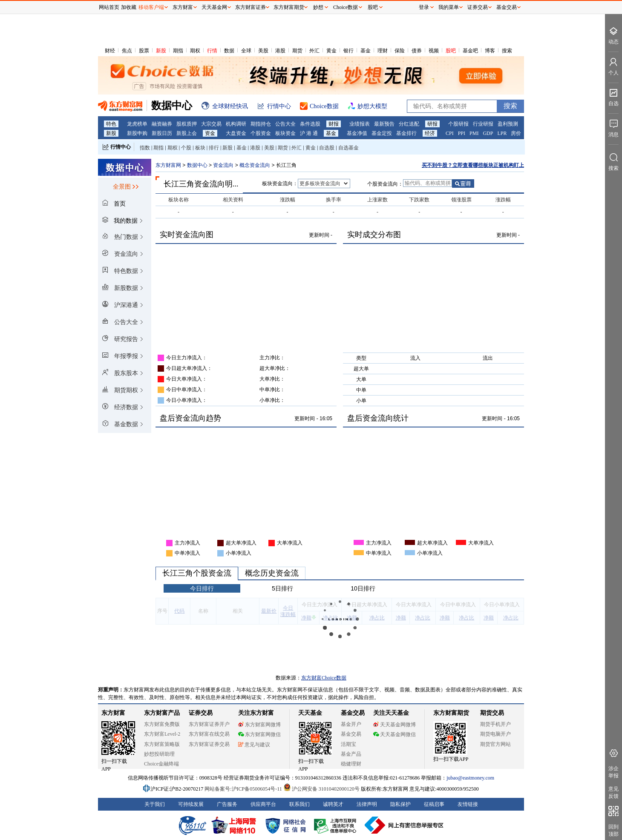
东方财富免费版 (162, 724)
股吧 (451, 51)
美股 (263, 51)
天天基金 (310, 713)
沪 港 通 (309, 133)
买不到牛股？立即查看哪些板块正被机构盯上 (473, 165)
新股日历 (162, 133)
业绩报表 (360, 124)
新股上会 (187, 133)
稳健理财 (351, 764)
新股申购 (137, 133)
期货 (297, 51)
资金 (210, 133)
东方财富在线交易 (209, 734)
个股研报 (458, 124)
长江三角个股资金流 (197, 573)
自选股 (327, 148)
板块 (200, 148)
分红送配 (409, 124)
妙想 (318, 7)
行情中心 (121, 147)
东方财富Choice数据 (324, 678)
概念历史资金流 (272, 573)
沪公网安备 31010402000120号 (321, 789)
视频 (434, 51)
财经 (110, 51)
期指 (178, 51)
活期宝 (348, 744)
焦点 (127, 51)
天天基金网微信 (395, 734)
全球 (246, 51)
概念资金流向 (255, 165)
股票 (144, 51)
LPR (502, 133)
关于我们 (155, 804)
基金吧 (470, 51)
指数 (145, 148)
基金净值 (357, 133)
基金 (366, 51)
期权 (195, 51)
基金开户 (351, 724)
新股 (161, 51)
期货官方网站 (495, 744)
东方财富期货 (451, 713)
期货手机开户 (495, 724)
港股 (280, 51)
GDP (488, 133)
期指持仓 (261, 124)
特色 (111, 124)
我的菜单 (449, 7)
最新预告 (384, 124)
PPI (462, 133)
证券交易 (478, 7)
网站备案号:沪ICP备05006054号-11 (244, 789)
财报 (334, 124)
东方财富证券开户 (209, 724)
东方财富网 (168, 165)
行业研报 (483, 124)
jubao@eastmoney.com (470, 778)
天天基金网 (214, 7)
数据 (229, 51)
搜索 (507, 51)
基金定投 (382, 133)
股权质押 (187, 124)
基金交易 (351, 734)
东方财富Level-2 (162, 734)
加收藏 (129, 7)
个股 (186, 148)
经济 (430, 133)
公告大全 (285, 124)
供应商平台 (263, 804)
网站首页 (109, 7)
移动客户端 (151, 7)
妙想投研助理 (159, 754)
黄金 (331, 51)
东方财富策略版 (162, 744)
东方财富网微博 (259, 725)
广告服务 (227, 804)
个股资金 (261, 133)
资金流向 (223, 165)
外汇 (314, 51)
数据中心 (197, 165)
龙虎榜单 (137, 124)
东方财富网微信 (259, 734)
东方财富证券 (251, 7)
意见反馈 (613, 793)
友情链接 (468, 804)
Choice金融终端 (161, 764)
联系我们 (299, 804)
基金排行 (406, 133)
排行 (214, 148)
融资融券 (162, 124)
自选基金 (348, 148)
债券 (417, 51)
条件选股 (310, 124)
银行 (348, 51)
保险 (400, 51)
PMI (474, 133)
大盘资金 (236, 133)
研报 (432, 124)
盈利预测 (508, 124)
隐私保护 (400, 804)
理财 (383, 51)
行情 (212, 51)
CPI (450, 133)
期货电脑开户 (495, 734)
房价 (516, 133)
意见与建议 (254, 745)
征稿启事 (434, 804)
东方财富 (113, 713)
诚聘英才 (333, 804)
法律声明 (367, 804)
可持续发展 (191, 804)
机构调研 (236, 124)
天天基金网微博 (395, 725)
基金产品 (351, 754)
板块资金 (285, 133)
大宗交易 (211, 124)
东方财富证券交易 (209, 744)
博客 (490, 51)
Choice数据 (346, 7)
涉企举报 (613, 772)
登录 (424, 7)
